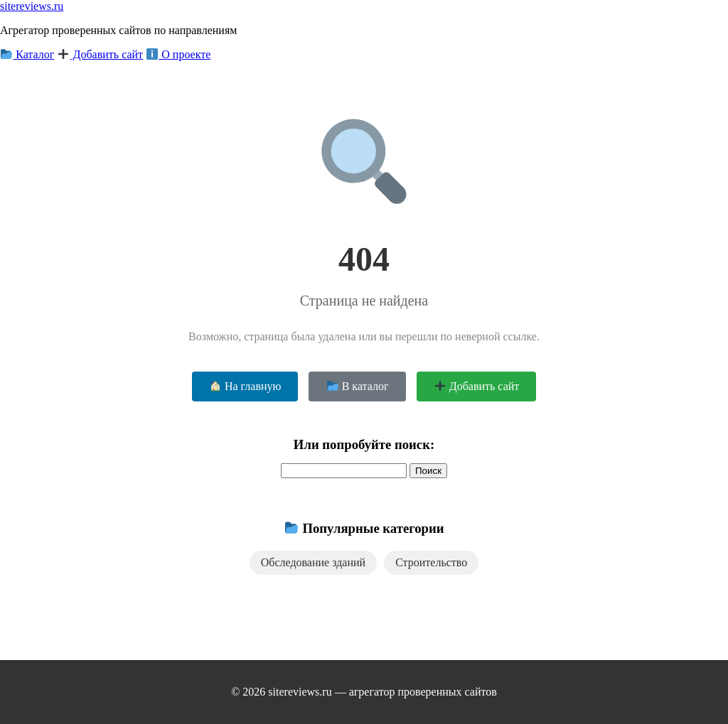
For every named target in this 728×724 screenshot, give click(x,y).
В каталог (358, 386)
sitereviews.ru (32, 6)
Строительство (431, 562)
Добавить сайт (100, 54)
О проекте (178, 54)
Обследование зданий (313, 562)
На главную (246, 386)
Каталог (27, 54)
